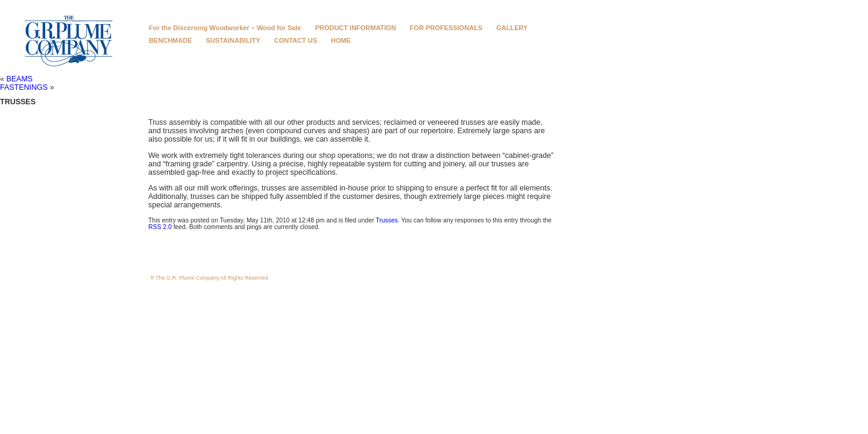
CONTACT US (296, 40)
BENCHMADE (171, 40)
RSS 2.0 (160, 227)
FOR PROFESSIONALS (446, 28)
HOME (341, 40)
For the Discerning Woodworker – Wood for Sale (225, 28)
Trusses (387, 220)
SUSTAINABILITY (233, 40)
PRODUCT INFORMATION (356, 28)
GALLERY (512, 28)
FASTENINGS (24, 87)
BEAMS (19, 79)
